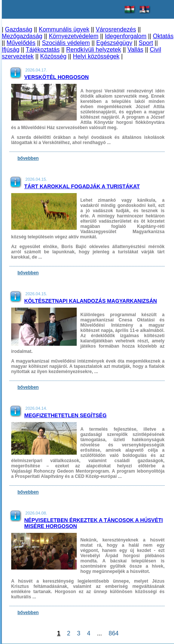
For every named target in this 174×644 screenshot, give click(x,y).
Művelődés (21, 43)
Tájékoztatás (43, 50)
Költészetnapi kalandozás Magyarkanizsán (91, 301)
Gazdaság (19, 29)
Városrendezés (116, 29)
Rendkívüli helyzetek (94, 50)
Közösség (53, 56)
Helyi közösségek (96, 56)
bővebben (28, 158)
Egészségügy (114, 43)
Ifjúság (11, 50)
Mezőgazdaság (22, 36)
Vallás (135, 50)
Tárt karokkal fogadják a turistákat (82, 186)
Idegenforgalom (126, 36)
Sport (146, 43)
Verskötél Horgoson (57, 77)
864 (113, 633)
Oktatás (163, 36)
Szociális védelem (66, 43)
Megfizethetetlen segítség (65, 415)
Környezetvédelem (74, 36)
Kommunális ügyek (64, 29)
